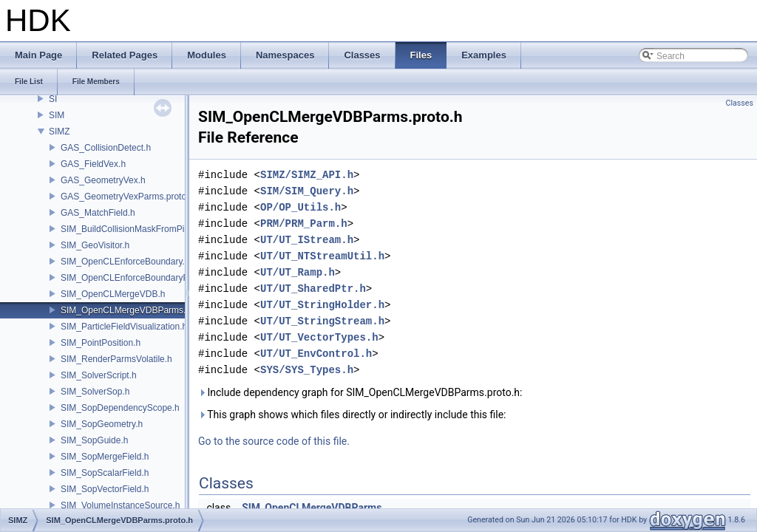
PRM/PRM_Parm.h (304, 224)
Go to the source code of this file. (274, 441)
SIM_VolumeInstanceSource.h (120, 505)
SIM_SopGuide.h (94, 440)
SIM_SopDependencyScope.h (120, 408)
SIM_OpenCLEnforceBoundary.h (125, 262)
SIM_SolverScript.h (99, 375)
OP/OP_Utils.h (301, 207)
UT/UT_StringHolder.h (322, 305)
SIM (57, 115)
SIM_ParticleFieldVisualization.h (124, 327)
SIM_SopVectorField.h (105, 489)
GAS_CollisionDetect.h (106, 148)
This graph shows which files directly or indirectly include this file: (352, 415)
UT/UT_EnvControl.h (316, 354)
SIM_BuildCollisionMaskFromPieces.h (136, 229)
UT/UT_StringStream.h (322, 321)
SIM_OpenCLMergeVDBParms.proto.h (137, 310)
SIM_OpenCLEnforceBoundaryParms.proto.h (150, 278)
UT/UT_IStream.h (307, 240)
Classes (740, 103)
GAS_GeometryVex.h (103, 180)
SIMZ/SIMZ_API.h (307, 175)
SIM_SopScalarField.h (105, 473)
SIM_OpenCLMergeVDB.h (113, 294)
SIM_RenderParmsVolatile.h (116, 359)
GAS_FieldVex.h (93, 164)
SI (53, 99)
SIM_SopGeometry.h (102, 424)
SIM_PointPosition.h (101, 343)
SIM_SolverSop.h (95, 392)
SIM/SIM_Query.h (307, 191)
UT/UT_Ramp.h (298, 272)
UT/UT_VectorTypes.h (319, 337)
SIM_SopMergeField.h (105, 457)
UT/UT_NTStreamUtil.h (322, 256)
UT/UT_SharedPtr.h (313, 289)
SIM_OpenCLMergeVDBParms (312, 508)
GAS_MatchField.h (98, 213)
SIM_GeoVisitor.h (95, 245)
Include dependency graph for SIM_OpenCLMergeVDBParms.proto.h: (360, 392)
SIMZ (60, 132)
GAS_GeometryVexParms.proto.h (127, 197)
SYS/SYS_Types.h (307, 370)
